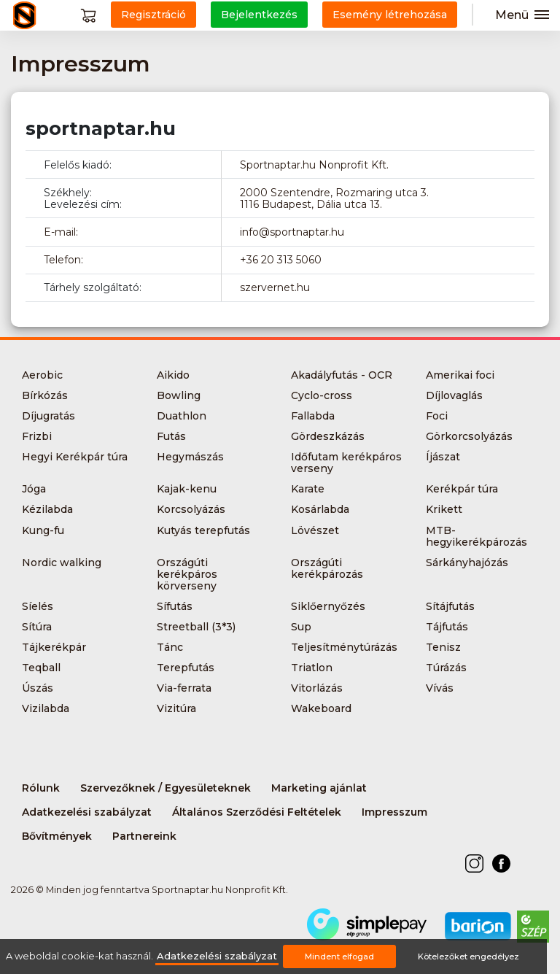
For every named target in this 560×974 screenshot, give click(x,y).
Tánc (170, 647)
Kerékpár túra (462, 489)
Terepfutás (186, 668)
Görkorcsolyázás (469, 436)
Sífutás (175, 606)
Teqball (41, 668)
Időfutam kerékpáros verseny (346, 463)
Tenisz (443, 647)
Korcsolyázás (191, 509)
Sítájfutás (450, 606)
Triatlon (312, 668)
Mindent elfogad (339, 956)
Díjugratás (48, 416)
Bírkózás (45, 395)
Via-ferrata (184, 688)
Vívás (440, 688)
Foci (437, 416)
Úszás (38, 688)
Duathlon (182, 416)
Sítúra (37, 627)
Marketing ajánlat (319, 788)
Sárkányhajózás (467, 563)
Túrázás (446, 668)
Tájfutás (447, 627)
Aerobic (42, 375)
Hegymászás (190, 457)
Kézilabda (47, 509)
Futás (171, 436)
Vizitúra (176, 708)
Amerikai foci (460, 375)
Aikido (173, 375)
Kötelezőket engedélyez (468, 956)
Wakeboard (321, 708)
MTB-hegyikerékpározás (477, 536)
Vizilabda (46, 708)
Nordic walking (62, 563)
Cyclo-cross (322, 395)
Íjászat (443, 457)
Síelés (38, 606)
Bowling (179, 395)
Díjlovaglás (454, 395)
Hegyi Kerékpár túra (75, 457)
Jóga (34, 489)
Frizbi (37, 436)
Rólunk (41, 788)
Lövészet (315, 530)
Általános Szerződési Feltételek (257, 812)
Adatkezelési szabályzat (87, 812)
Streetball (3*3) (196, 627)
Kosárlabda (320, 509)
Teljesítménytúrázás (344, 647)
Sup (301, 627)
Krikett (444, 509)
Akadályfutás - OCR (342, 375)
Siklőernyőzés (328, 606)
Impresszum (394, 812)
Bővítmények (57, 836)
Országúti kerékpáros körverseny (187, 574)
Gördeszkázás (328, 436)
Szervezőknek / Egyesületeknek (166, 788)
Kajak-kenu (187, 489)
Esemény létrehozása (390, 15)
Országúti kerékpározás (327, 568)
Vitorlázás (317, 688)
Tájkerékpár (54, 647)
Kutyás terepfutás (203, 530)
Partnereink (144, 836)
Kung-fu (43, 530)
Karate (308, 489)
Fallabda (313, 416)
